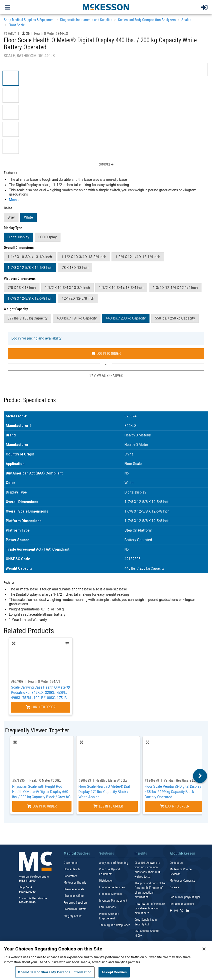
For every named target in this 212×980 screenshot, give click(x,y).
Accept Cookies (114, 972)
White (28, 217)
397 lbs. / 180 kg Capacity (27, 318)
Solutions (107, 853)
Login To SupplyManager (185, 897)
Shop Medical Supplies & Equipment (29, 20)
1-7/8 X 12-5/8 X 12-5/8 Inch (30, 268)
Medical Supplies (77, 853)
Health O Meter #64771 (44, 682)
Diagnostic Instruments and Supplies (86, 20)
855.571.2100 (27, 881)
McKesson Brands (75, 883)
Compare (106, 165)
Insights (141, 853)
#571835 (18, 780)
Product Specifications (30, 400)
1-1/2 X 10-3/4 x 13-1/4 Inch (30, 257)
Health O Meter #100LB (112, 780)
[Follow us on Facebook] (171, 911)
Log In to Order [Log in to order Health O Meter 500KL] (42, 806)
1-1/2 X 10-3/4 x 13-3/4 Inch (121, 288)
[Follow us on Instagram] (176, 911)
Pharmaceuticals (74, 889)
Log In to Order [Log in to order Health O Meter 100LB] (108, 806)
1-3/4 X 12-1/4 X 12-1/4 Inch (138, 257)
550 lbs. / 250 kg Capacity (175, 318)
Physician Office (74, 896)
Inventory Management (113, 901)
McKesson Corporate (182, 881)
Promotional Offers (75, 909)
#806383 (85, 780)
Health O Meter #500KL (45, 780)
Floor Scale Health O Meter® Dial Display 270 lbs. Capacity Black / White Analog (104, 792)
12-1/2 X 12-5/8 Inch (78, 298)
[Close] (204, 949)
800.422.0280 (27, 892)
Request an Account (182, 904)
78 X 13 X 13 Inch (75, 268)
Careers (174, 887)
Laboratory (70, 876)
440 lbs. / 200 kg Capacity (126, 318)
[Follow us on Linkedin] (187, 911)
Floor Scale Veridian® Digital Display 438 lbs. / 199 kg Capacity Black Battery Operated (173, 792)
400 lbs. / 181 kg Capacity (77, 318)
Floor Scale (17, 25)
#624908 (17, 682)
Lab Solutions (107, 907)
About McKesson (182, 853)
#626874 (10, 34)
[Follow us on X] (182, 911)
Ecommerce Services (112, 887)
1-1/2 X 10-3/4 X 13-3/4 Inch (84, 257)
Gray (11, 217)
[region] (106, 960)
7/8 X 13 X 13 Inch (22, 288)
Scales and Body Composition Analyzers (147, 20)
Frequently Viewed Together (37, 730)
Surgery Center (73, 916)
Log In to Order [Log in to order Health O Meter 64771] (41, 707)
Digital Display (18, 237)
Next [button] (200, 776)
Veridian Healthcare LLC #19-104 (187, 780)
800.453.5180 (27, 903)
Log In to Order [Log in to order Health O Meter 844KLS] (106, 354)
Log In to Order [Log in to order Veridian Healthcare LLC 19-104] (174, 806)
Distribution (106, 881)
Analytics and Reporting (114, 863)
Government (71, 863)
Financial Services (110, 894)
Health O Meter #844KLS (51, 34)
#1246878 (152, 780)
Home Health (72, 869)
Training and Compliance (115, 925)
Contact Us (176, 863)
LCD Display (48, 237)
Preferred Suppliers (76, 903)
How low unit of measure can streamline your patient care (150, 909)
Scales (186, 20)
